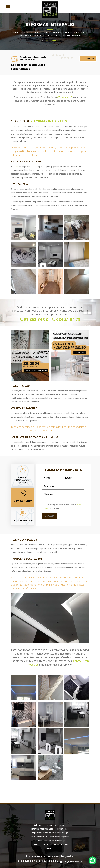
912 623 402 (23, 501)
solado (16, 166)
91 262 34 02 (34, 319)
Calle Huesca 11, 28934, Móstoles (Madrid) (50, 856)
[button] (92, 860)
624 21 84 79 (66, 319)
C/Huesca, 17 (65, 97)
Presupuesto (88, 59)
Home (41, 40)
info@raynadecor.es (23, 520)
